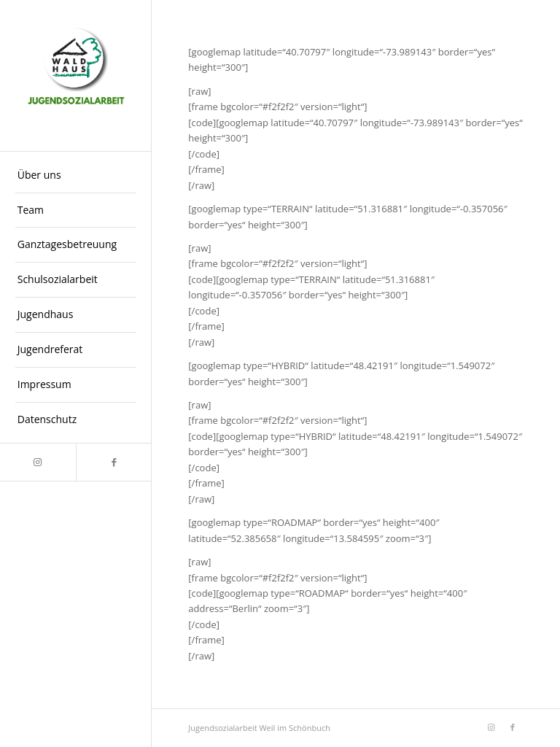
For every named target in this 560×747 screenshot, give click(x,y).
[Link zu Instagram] (38, 462)
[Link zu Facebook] (114, 462)
